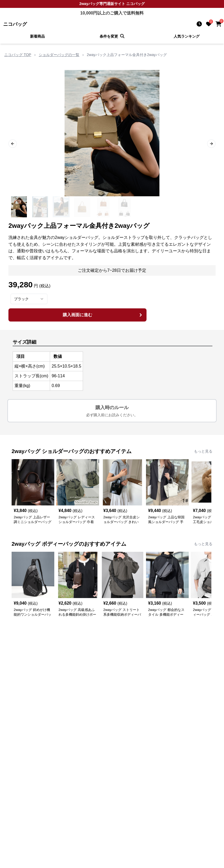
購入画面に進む (103, 315)
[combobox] (29, 299)
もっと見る (203, 451)
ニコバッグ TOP (18, 55)
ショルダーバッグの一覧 (59, 55)
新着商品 (37, 36)
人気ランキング (187, 36)
